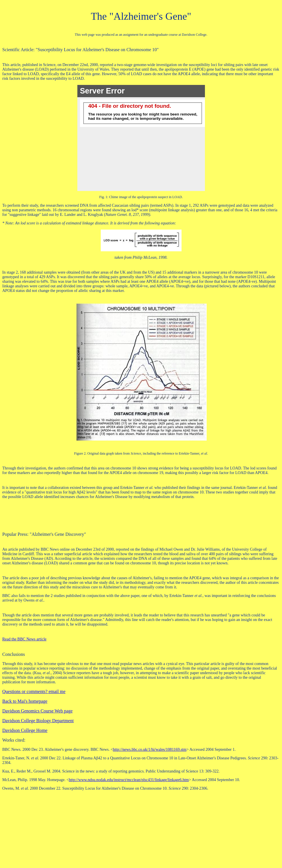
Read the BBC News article (24, 639)
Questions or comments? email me (34, 691)
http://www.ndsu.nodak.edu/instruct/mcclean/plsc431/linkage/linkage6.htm (129, 780)
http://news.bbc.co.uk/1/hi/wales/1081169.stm (150, 749)
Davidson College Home (25, 730)
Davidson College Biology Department (38, 721)
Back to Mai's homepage (25, 701)
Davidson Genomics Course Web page (37, 711)
